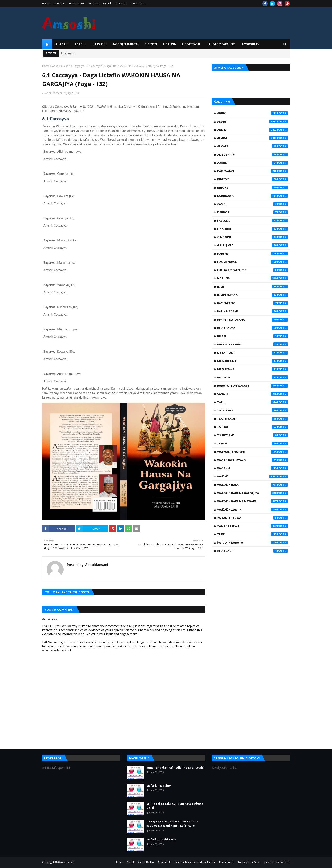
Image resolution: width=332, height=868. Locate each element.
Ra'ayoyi (252, 377)
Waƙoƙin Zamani (252, 509)
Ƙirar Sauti (252, 551)
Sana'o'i (252, 394)
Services (94, 3)
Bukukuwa (252, 196)
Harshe (252, 254)
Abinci (252, 113)
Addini (252, 130)
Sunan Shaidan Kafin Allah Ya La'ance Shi (175, 767)
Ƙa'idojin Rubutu (252, 542)
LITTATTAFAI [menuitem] (191, 44)
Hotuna (252, 278)
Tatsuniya (252, 410)
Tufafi (252, 443)
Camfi (252, 204)
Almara (252, 146)
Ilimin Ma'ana (252, 295)
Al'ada (252, 138)
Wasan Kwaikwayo (252, 460)
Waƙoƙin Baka (252, 485)
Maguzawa (252, 369)
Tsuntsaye (252, 435)
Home (46, 3)
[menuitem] (47, 44)
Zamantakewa (252, 526)
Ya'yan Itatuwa (252, 518)
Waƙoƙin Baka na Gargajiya (68, 66)
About (130, 862)
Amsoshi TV (252, 155)
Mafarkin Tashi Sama (161, 839)
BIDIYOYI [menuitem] (151, 44)
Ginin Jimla (252, 245)
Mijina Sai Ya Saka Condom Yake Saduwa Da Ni (175, 806)
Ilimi (252, 287)
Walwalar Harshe (252, 452)
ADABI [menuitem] (79, 44)
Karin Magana (252, 311)
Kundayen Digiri (252, 344)
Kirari (252, 336)
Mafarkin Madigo (159, 785)
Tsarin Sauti (252, 419)
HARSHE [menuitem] (98, 44)
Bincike (252, 188)
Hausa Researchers (252, 270)
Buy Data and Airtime (277, 862)
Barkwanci (252, 171)
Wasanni (252, 468)
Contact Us (138, 3)
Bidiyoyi (252, 179)
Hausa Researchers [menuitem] (221, 44)
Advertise (122, 3)
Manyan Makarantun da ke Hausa (195, 862)
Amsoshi (68, 862)
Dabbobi (252, 212)
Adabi (252, 121)
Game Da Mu (77, 3)
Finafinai (252, 229)
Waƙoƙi (252, 476)
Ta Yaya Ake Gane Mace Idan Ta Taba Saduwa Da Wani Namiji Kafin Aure (172, 824)
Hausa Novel (252, 262)
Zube (252, 534)
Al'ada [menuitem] (60, 44)
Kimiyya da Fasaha (252, 320)
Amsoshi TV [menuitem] (250, 44)
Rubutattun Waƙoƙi (252, 386)
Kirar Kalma (252, 328)
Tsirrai (252, 427)
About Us (59, 3)
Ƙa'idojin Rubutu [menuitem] (125, 44)
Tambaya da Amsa (249, 862)
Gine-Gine (252, 237)
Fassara (252, 221)
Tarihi (252, 402)
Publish (107, 3)
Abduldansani (53, 93)
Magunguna (252, 361)
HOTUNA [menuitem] (169, 44)
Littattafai (252, 353)
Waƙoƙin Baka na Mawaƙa (252, 501)
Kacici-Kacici (252, 303)
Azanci (252, 163)
